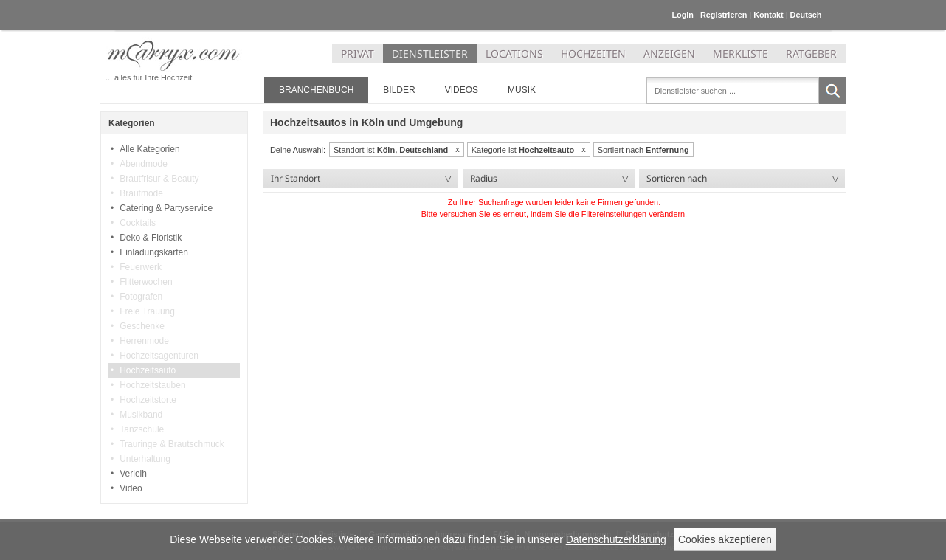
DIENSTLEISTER (430, 53)
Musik (522, 90)
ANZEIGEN (669, 53)
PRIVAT (358, 53)
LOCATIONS (514, 53)
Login (683, 15)
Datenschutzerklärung (616, 539)
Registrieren (724, 15)
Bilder (399, 90)
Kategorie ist (523, 150)
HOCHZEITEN (593, 53)
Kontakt (768, 15)
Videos (462, 90)
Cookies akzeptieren (725, 539)
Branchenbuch (316, 90)
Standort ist (391, 150)
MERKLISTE (740, 53)
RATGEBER (811, 53)
